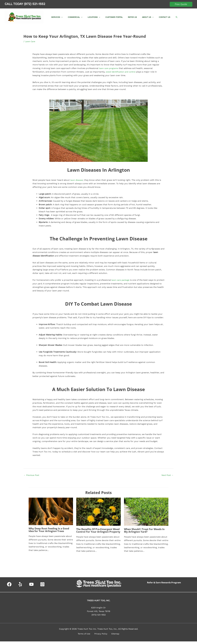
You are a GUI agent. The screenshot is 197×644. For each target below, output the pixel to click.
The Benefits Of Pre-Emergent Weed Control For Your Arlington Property (97, 532)
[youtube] (32, 587)
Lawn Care (30, 41)
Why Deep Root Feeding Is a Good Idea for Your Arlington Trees (50, 530)
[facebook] (10, 587)
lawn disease (77, 180)
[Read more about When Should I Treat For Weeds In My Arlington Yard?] (146, 512)
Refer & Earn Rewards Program (165, 585)
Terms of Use (85, 636)
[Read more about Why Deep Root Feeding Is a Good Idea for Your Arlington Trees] (51, 511)
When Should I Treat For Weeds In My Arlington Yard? (146, 530)
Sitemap (114, 636)
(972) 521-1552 (35, 4)
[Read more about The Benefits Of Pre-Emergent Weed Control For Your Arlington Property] (98, 512)
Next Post (167, 475)
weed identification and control (122, 72)
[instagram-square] (43, 587)
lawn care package (121, 280)
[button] (181, 4)
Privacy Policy (101, 636)
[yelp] (21, 587)
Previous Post (32, 475)
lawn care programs (109, 68)
